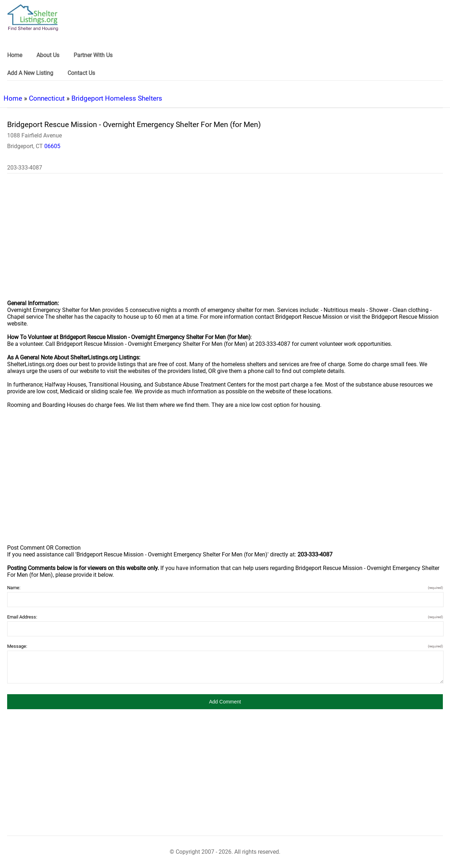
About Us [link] (48, 55)
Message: (225, 646)
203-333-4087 (25, 168)
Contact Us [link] (81, 73)
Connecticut (47, 98)
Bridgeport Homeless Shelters (117, 98)
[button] (225, 702)
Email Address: (225, 617)
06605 (52, 146)
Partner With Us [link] (93, 55)
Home (13, 98)
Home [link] (15, 55)
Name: (225, 588)
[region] (225, 241)
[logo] (33, 18)
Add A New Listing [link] (30, 73)
